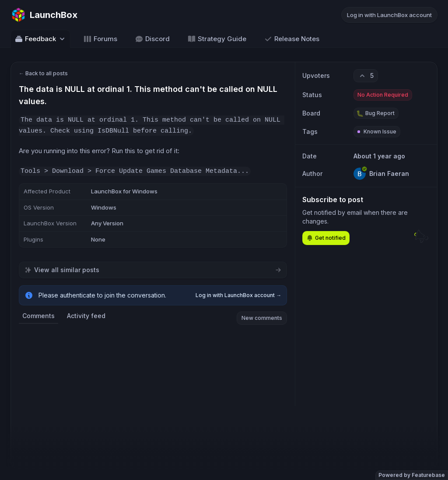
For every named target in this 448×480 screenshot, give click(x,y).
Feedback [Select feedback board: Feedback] (40, 39)
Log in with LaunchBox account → (238, 295)
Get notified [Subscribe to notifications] (326, 238)
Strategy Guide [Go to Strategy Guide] (217, 39)
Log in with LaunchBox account (389, 15)
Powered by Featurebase (412, 475)
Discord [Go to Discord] (152, 39)
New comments (262, 318)
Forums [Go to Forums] (100, 39)
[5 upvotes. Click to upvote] (366, 76)
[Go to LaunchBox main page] (44, 15)
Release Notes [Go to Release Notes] (292, 39)
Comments (38, 316)
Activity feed (86, 316)
